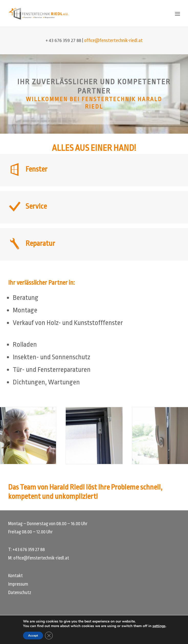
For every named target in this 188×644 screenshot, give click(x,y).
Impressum (18, 584)
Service (36, 206)
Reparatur (40, 244)
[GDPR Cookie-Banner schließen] (47, 636)
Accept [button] (31, 636)
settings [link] (161, 626)
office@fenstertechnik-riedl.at (113, 40)
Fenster (36, 169)
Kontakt (15, 576)
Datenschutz (20, 593)
